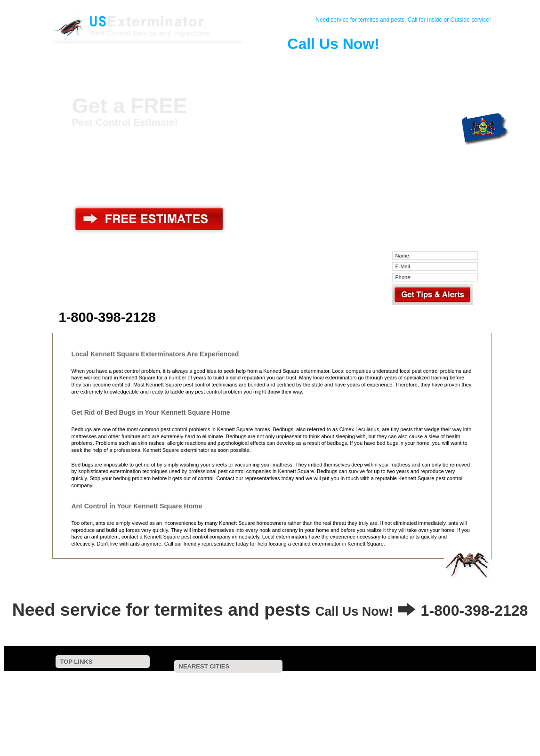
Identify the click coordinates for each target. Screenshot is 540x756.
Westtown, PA (295, 699)
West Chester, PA (238, 699)
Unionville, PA (337, 680)
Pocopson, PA (285, 687)
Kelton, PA (412, 693)
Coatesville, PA (265, 705)
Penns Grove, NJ (283, 730)
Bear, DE (337, 730)
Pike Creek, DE (243, 693)
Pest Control (166, 63)
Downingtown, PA (201, 705)
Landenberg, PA (228, 687)
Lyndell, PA (167, 730)
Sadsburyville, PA (282, 718)
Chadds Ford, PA (400, 687)
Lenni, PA (338, 724)
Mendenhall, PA (392, 680)
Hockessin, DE (171, 687)
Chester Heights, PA (411, 712)
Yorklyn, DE (285, 680)
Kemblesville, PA (358, 693)
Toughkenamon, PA (228, 680)
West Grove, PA (341, 687)
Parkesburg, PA (455, 718)
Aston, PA (235, 724)
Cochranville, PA (173, 712)
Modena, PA (461, 693)
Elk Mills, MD (286, 724)
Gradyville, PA (391, 724)
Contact (131, 63)
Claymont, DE (182, 724)
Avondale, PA (447, 680)
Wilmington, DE (328, 705)
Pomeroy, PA (290, 712)
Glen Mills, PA (347, 712)
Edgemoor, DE (221, 718)
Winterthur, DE (459, 687)
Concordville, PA (467, 699)
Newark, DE (387, 705)
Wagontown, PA (345, 718)
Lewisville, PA (233, 712)
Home (97, 63)
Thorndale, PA (352, 699)
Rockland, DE (300, 693)
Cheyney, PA (444, 705)
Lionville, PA (446, 724)
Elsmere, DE (181, 699)
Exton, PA (400, 718)
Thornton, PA (408, 699)
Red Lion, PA (169, 680)
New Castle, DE (222, 730)
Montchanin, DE (185, 693)
